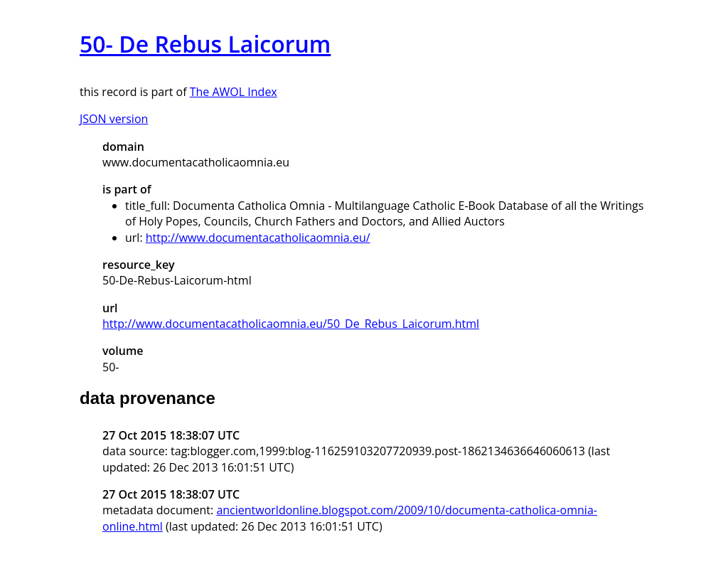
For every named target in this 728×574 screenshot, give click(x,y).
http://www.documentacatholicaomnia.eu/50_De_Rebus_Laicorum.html (291, 324)
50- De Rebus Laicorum (205, 44)
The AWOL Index (234, 92)
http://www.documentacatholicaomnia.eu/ (258, 238)
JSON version (114, 119)
